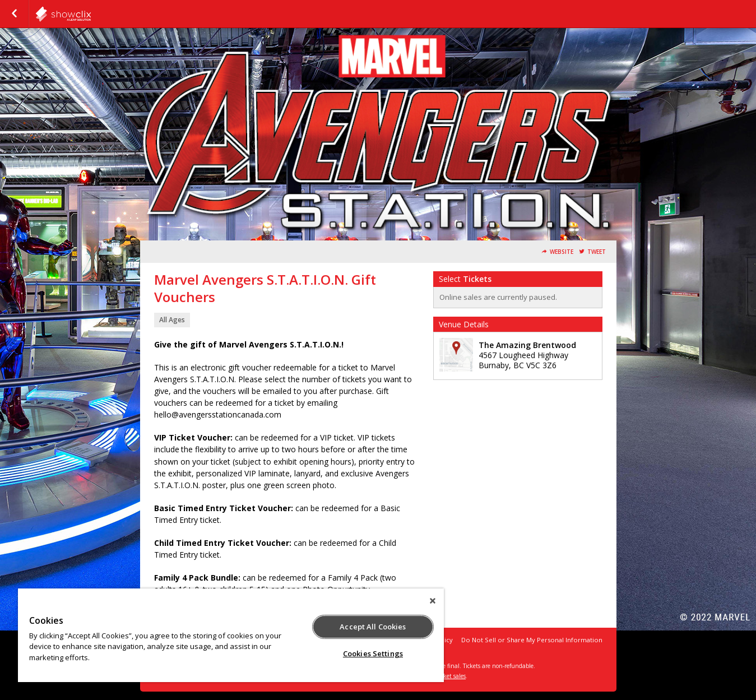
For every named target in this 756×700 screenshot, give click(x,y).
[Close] (433, 601)
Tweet (597, 252)
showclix (91, 14)
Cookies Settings (373, 653)
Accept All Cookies (373, 627)
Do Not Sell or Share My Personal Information (532, 640)
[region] (231, 635)
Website (562, 252)
